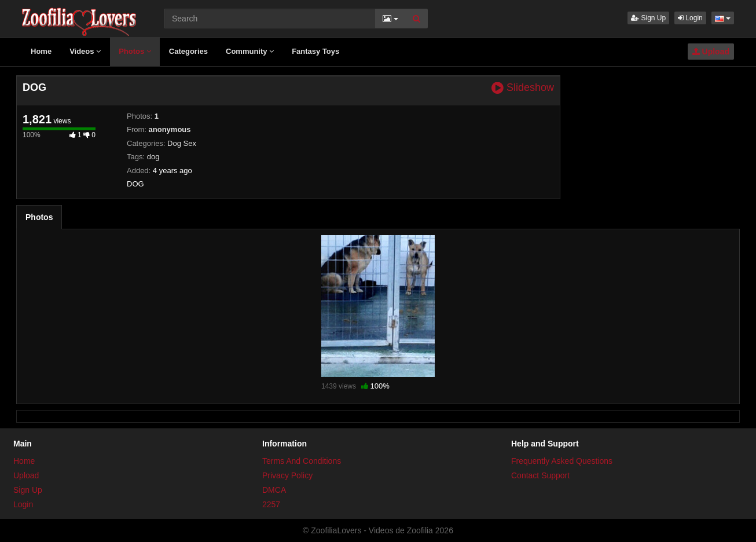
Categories (188, 51)
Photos (135, 51)
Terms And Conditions (302, 461)
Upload (711, 52)
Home (41, 51)
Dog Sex (182, 143)
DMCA (274, 490)
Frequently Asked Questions (562, 461)
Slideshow (523, 88)
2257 (271, 504)
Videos (85, 51)
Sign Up (648, 18)
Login (690, 18)
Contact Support (540, 475)
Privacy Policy (287, 475)
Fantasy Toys (315, 51)
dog (153, 157)
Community (250, 51)
